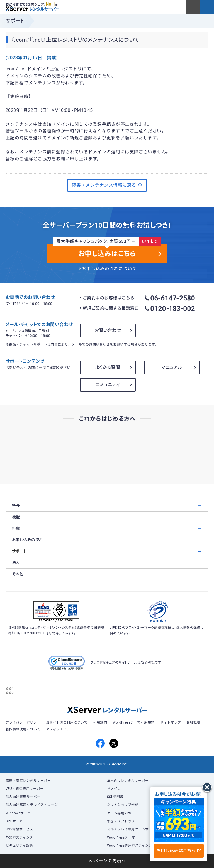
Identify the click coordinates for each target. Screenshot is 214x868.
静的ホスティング (19, 837)
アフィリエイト (58, 729)
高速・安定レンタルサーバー (28, 781)
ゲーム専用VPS (119, 813)
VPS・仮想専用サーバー (25, 789)
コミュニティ (108, 385)
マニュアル (172, 367)
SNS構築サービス (19, 829)
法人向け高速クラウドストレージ (32, 805)
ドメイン (114, 789)
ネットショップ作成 (123, 805)
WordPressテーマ (121, 837)
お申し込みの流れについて (109, 269)
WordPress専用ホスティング (130, 845)
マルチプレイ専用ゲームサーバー (133, 829)
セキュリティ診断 (19, 845)
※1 (57, 5)
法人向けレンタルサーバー (128, 781)
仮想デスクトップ (121, 821)
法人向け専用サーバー (23, 797)
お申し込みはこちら (178, 851)
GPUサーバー (16, 821)
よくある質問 (108, 367)
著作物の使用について (23, 729)
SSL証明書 (115, 797)
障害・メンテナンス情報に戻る (107, 185)
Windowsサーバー (20, 813)
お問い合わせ (108, 330)
